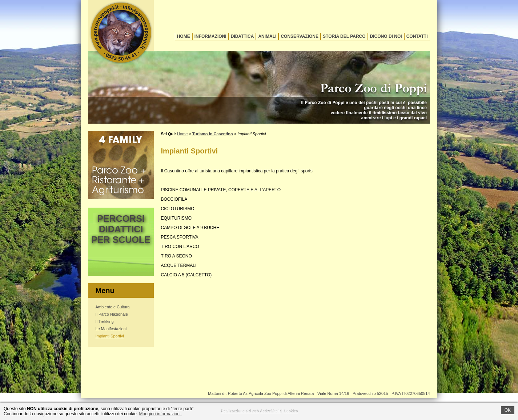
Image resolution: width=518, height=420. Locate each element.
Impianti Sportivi (110, 336)
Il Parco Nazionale (112, 314)
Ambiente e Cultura (113, 307)
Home (184, 36)
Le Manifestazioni (111, 329)
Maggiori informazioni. (160, 414)
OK (508, 410)
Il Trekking (105, 321)
